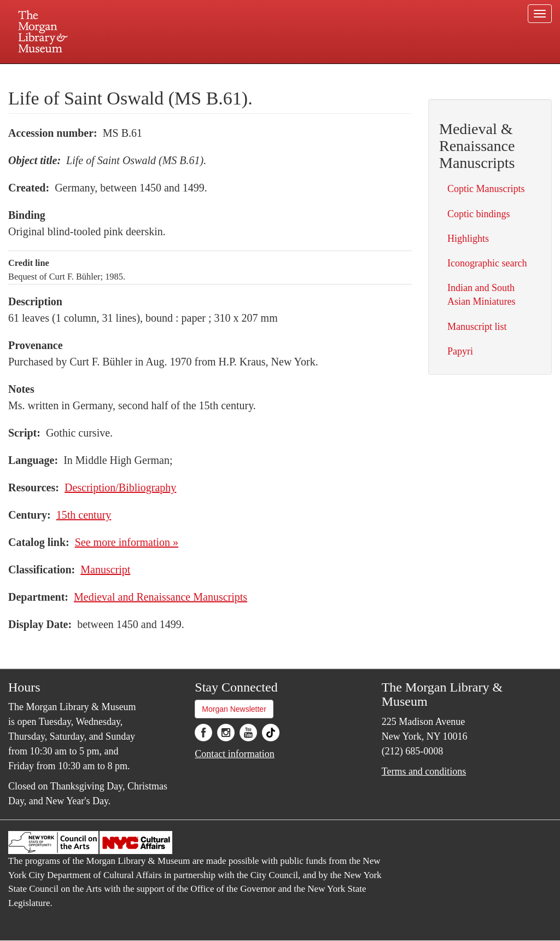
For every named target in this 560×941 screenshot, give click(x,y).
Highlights (468, 239)
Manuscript (105, 570)
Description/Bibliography (120, 487)
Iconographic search (487, 263)
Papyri (460, 351)
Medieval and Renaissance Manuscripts (161, 597)
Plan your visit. (150, 73)
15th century (84, 515)
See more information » (127, 542)
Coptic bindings (479, 214)
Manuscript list (477, 327)
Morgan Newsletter (234, 709)
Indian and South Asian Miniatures (481, 295)
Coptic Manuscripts (486, 189)
